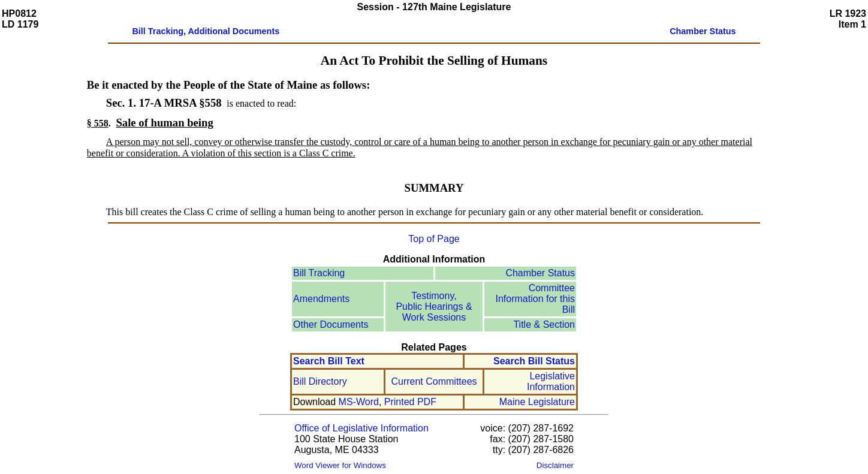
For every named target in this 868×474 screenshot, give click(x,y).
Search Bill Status (534, 361)
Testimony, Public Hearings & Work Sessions (434, 307)
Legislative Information (551, 381)
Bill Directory (320, 381)
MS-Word (359, 402)
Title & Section (544, 324)
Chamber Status (540, 273)
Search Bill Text (329, 361)
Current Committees (434, 381)
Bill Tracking (319, 273)
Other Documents (331, 324)
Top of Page (434, 239)
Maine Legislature (537, 402)
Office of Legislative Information (361, 428)
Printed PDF (410, 402)
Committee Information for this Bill (536, 299)
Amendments (321, 299)
